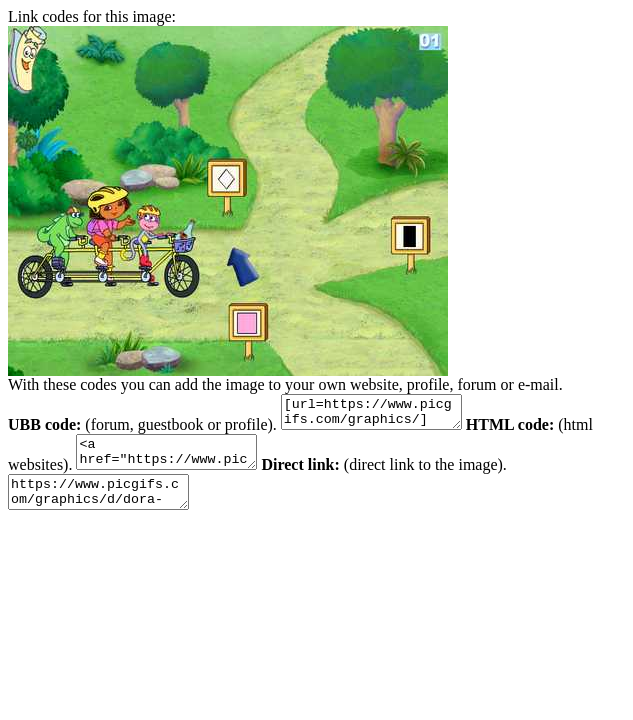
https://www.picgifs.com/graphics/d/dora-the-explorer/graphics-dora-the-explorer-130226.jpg (108, 507)
